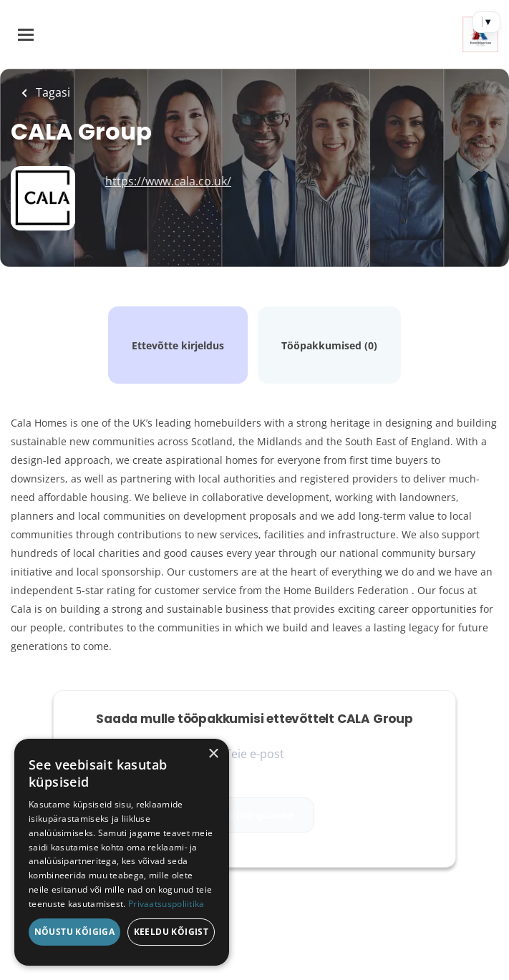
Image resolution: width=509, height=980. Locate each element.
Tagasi (52, 92)
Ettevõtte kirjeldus (178, 345)
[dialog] (122, 852)
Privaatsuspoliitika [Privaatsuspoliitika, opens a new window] (166, 904)
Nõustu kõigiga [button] (75, 932)
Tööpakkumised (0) (329, 345)
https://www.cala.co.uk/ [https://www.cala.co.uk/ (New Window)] (168, 181)
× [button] (213, 754)
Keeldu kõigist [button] (171, 932)
